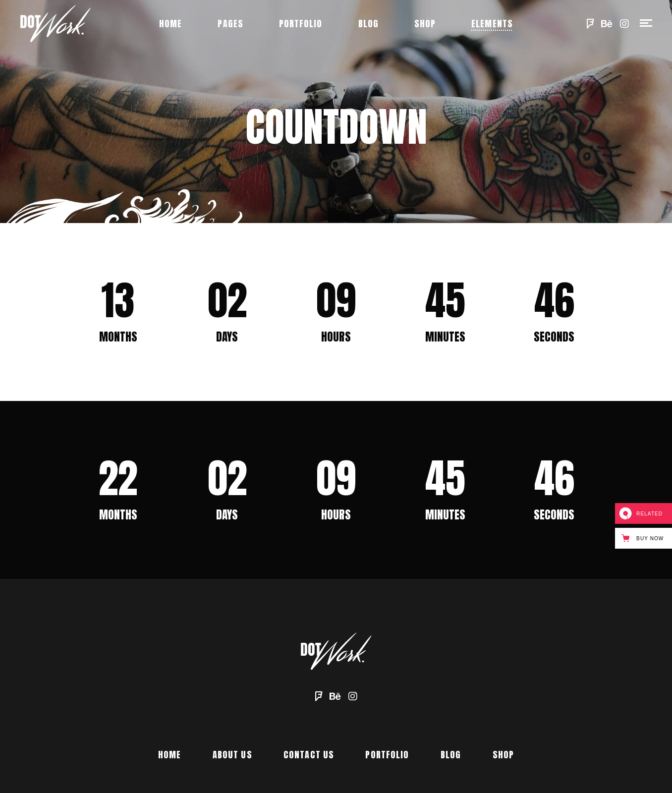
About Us (232, 755)
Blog (451, 755)
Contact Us (309, 755)
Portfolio (387, 755)
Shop (503, 755)
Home (169, 755)
